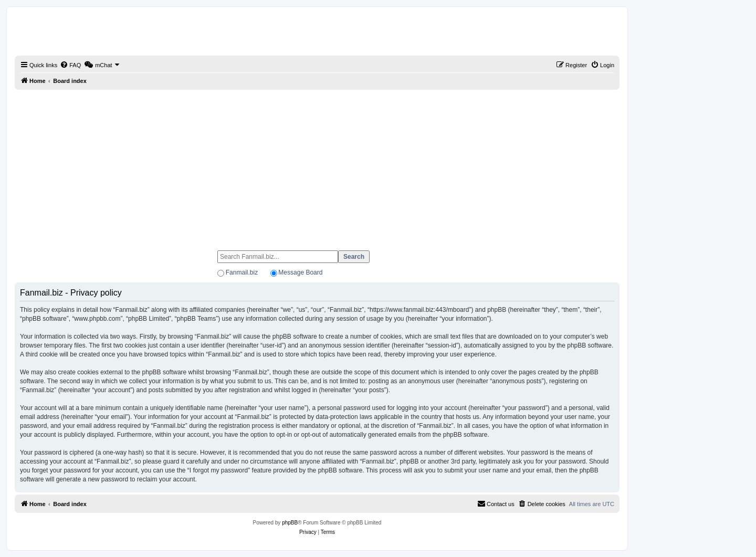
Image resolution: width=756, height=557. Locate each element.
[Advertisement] (317, 165)
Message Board (300, 272)
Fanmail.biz (242, 272)
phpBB (290, 523)
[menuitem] (70, 65)
